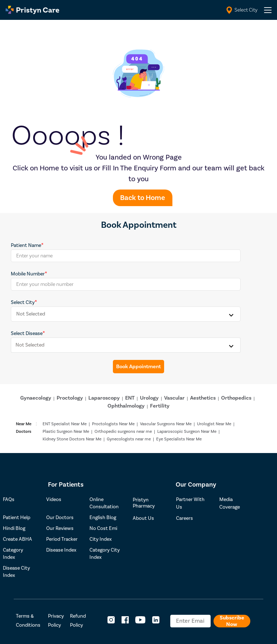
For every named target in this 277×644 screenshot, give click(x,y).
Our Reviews (60, 528)
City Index (101, 539)
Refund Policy (78, 621)
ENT (130, 398)
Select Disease (27, 334)
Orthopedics (236, 398)
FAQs (9, 500)
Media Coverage (230, 503)
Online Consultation (104, 503)
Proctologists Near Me (113, 424)
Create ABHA (17, 539)
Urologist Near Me (214, 424)
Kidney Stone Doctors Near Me (72, 439)
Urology (149, 398)
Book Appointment (138, 367)
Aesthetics (203, 398)
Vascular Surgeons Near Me (166, 424)
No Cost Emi (103, 528)
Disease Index (61, 550)
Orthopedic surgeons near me (123, 432)
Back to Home (143, 198)
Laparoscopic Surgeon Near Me (187, 432)
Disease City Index (16, 572)
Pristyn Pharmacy (144, 503)
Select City (23, 303)
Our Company (196, 485)
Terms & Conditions (28, 621)
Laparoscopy (104, 398)
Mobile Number (28, 274)
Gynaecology (36, 398)
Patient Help (17, 518)
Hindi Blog (14, 528)
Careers (184, 518)
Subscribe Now (232, 621)
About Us (143, 518)
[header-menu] (268, 10)
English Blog (103, 518)
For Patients (66, 485)
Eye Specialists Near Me (179, 439)
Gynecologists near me (129, 439)
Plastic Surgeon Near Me (66, 432)
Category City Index (105, 554)
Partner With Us (190, 503)
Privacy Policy (56, 621)
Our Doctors (60, 518)
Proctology (70, 398)
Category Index (13, 554)
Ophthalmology (126, 406)
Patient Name (26, 245)
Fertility (160, 406)
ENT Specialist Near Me (65, 424)
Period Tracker (62, 539)
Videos (54, 500)
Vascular (174, 398)
